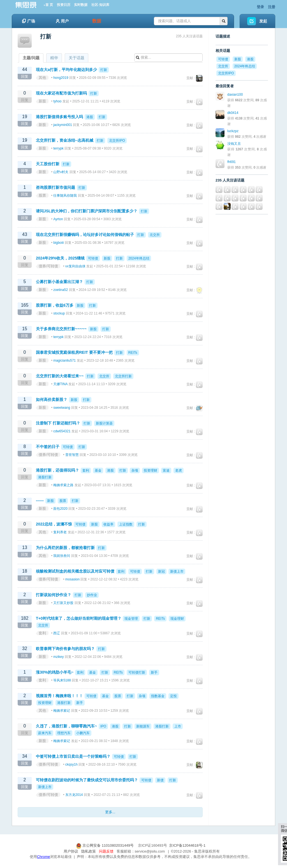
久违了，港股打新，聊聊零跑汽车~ (66, 726)
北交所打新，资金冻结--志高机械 (65, 140)
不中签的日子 (48, 447)
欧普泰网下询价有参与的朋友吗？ (65, 649)
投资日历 (64, 5)
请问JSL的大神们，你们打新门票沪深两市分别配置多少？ (87, 211)
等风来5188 (62, 680)
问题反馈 (106, 851)
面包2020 (60, 509)
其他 (42, 78)
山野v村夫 (61, 172)
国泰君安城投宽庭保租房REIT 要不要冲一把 (74, 352)
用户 (62, 21)
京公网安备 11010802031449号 (105, 845)
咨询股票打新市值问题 (55, 187)
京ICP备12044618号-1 (187, 845)
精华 (54, 58)
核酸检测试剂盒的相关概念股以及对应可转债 (75, 571)
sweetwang (62, 408)
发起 (263, 21)
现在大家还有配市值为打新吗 (61, 93)
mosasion (72, 579)
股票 (42, 195)
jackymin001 (63, 125)
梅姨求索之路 (63, 485)
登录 (260, 7)
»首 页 (48, 5)
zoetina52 (61, 290)
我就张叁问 (62, 556)
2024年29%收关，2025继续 (60, 258)
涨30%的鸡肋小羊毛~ (55, 672)
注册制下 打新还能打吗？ (58, 423)
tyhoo (57, 101)
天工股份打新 (48, 164)
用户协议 (71, 851)
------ (40, 500)
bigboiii (58, 243)
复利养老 (60, 532)
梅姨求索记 (62, 711)
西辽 (57, 633)
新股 (42, 101)
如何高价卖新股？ (52, 399)
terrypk (58, 148)
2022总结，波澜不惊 (54, 524)
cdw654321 (62, 431)
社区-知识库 (100, 5)
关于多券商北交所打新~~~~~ (61, 329)
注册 (272, 7)
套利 (42, 633)
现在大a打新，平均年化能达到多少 (66, 70)
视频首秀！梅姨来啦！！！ (59, 696)
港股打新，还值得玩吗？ (57, 470)
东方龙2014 (74, 795)
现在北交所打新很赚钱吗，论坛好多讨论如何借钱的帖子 (85, 235)
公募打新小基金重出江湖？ (59, 282)
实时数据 (81, 5)
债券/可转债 (48, 266)
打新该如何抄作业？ (54, 595)
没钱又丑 (234, 144)
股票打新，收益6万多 (55, 305)
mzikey (58, 657)
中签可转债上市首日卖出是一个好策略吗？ (73, 756)
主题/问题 (31, 58)
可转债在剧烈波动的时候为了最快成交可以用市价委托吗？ (87, 780)
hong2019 (61, 78)
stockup (59, 313)
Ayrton (58, 219)
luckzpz (233, 131)
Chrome (43, 857)
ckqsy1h (71, 764)
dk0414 (233, 113)
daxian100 (235, 95)
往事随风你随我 (65, 196)
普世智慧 (72, 455)
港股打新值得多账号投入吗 (59, 117)
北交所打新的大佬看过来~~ (60, 376)
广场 (29, 21)
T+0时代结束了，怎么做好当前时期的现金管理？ (79, 618)
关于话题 (77, 58)
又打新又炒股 (63, 603)
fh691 (232, 162)
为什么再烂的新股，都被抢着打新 (65, 548)
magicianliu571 (64, 360)
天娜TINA (60, 384)
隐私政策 (89, 851)
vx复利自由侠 (75, 266)
